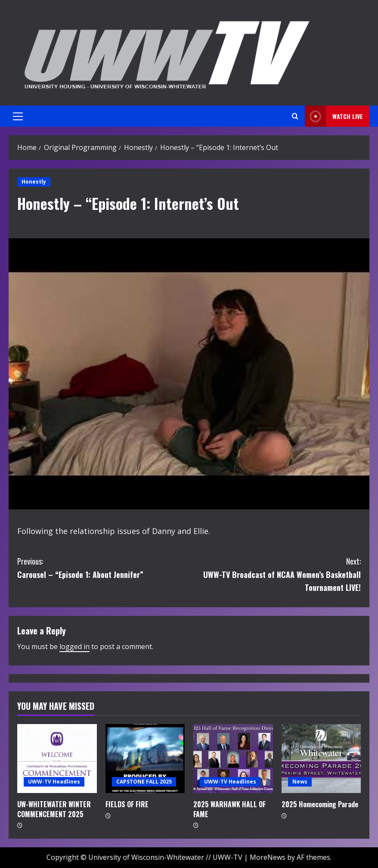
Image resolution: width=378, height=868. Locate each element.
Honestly (34, 182)
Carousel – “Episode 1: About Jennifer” (103, 567)
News (300, 782)
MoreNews (268, 857)
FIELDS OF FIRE (127, 804)
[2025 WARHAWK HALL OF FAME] (233, 759)
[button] (18, 116)
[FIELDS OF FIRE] (145, 759)
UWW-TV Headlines (54, 782)
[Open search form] (295, 116)
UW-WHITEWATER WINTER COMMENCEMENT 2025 (54, 809)
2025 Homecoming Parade (320, 804)
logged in (74, 646)
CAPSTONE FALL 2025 (144, 782)
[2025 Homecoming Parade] (321, 759)
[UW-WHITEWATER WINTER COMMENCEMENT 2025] (57, 759)
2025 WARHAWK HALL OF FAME (229, 809)
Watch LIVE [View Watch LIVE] (334, 116)
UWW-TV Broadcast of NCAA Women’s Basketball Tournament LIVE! (275, 574)
